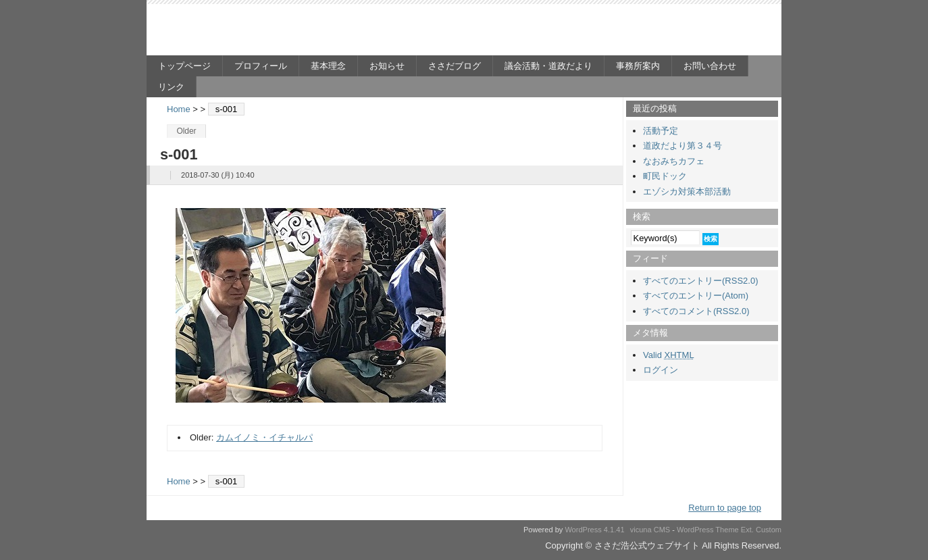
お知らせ (387, 66)
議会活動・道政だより (548, 66)
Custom (769, 530)
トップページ (184, 66)
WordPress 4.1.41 (594, 530)
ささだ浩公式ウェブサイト (278, 31)
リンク (171, 87)
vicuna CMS (650, 530)
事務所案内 (638, 66)
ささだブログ (455, 66)
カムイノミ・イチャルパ (264, 437)
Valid (669, 355)
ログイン (661, 370)
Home (179, 109)
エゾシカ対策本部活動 (687, 192)
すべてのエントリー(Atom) (696, 296)
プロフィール (261, 66)
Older (186, 131)
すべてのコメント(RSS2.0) (696, 311)
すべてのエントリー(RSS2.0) (700, 281)
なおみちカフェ (674, 161)
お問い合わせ (710, 66)
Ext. (747, 530)
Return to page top (725, 508)
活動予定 (661, 131)
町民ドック (665, 176)
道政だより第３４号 (682, 146)
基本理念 (328, 66)
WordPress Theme (708, 530)
